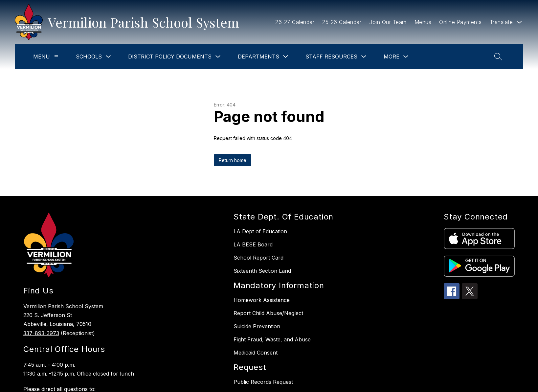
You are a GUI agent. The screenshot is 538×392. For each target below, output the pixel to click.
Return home (233, 160)
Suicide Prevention (257, 326)
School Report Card (258, 258)
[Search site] (498, 57)
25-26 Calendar (342, 22)
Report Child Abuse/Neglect (268, 313)
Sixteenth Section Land (262, 271)
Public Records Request (263, 382)
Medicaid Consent (256, 353)
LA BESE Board (253, 244)
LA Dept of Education (260, 231)
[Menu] (56, 57)
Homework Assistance (262, 300)
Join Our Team (388, 22)
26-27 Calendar (295, 22)
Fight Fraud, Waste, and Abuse (272, 339)
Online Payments (460, 22)
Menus (423, 22)
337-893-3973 (41, 333)
